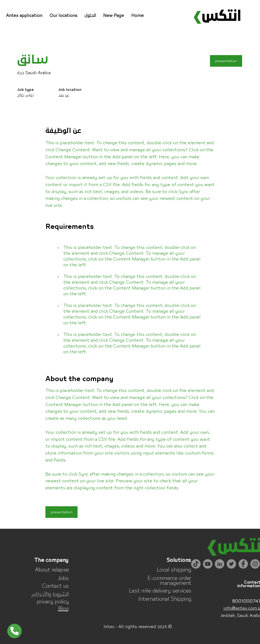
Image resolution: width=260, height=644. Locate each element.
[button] (90, 16)
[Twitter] (231, 564)
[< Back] (34, 45)
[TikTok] (196, 564)
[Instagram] (255, 564)
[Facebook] (243, 564)
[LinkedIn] (220, 564)
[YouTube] (208, 564)
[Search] (243, 18)
